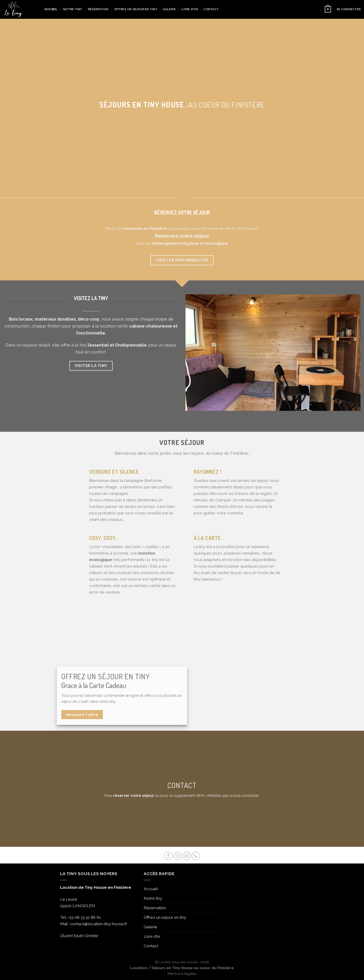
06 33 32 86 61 (88, 917)
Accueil (51, 9)
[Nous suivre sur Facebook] (168, 856)
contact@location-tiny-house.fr (99, 924)
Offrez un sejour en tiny (136, 9)
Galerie (169, 9)
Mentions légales (182, 974)
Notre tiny (73, 9)
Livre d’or (189, 9)
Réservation (98, 9)
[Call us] (196, 856)
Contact (211, 9)
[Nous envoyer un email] (187, 856)
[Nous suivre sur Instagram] (177, 856)
